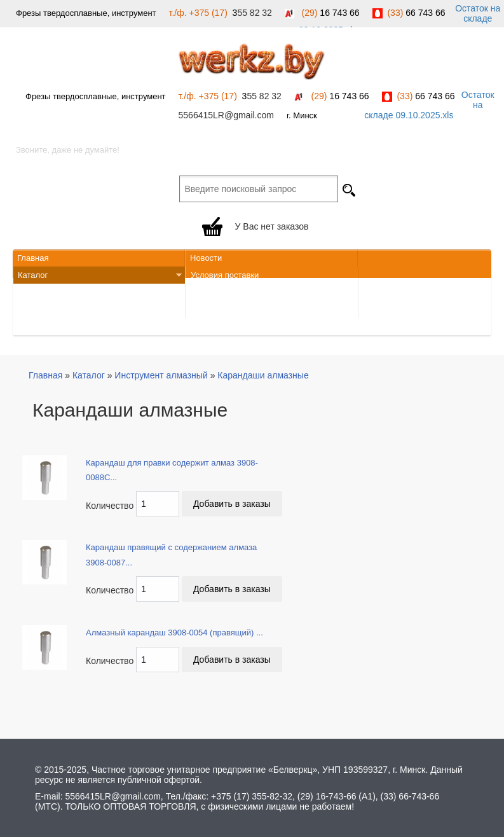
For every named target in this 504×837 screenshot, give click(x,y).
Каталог (98, 276)
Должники (210, 309)
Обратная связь (221, 292)
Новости (206, 258)
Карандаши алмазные (263, 375)
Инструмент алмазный (161, 375)
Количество (110, 506)
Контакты (36, 292)
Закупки (33, 327)
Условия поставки (225, 275)
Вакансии (36, 309)
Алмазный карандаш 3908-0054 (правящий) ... (174, 633)
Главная (33, 258)
